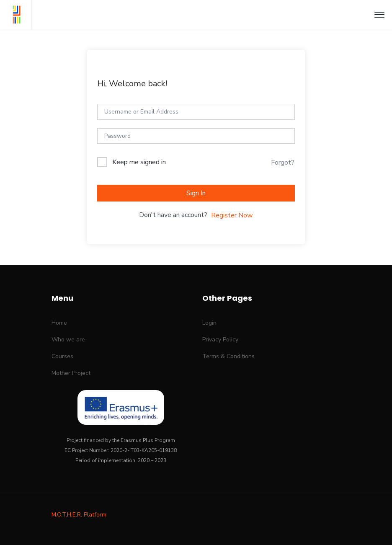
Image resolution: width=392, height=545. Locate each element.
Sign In (196, 193)
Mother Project (71, 373)
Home (59, 323)
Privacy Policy (220, 340)
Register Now (232, 215)
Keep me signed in (139, 162)
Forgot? (283, 163)
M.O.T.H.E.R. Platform (79, 515)
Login (209, 323)
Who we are (68, 340)
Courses (62, 356)
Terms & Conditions (228, 356)
